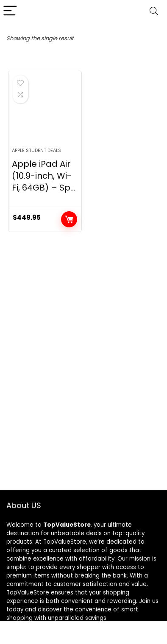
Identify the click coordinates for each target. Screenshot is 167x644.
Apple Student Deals (36, 150)
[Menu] (10, 11)
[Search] (154, 11)
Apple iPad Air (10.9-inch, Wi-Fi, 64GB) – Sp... (44, 176)
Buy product (69, 219)
